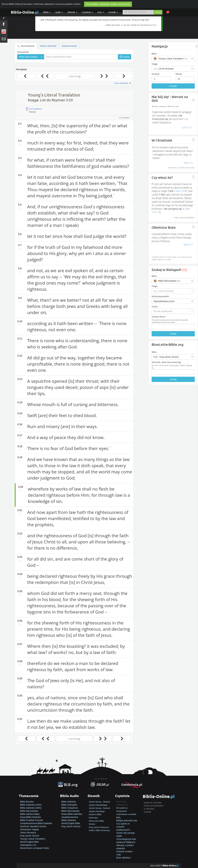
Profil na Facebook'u (154, 806)
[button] (173, 59)
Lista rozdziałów (123, 83)
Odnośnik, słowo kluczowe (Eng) (166, 362)
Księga (155, 64)
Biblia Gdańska (69, 802)
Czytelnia (87, 12)
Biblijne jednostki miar (127, 821)
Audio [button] (59, 12)
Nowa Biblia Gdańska (30, 817)
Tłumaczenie (23, 52)
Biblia (47, 12)
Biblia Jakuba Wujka (30, 814)
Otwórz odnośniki (48, 46)
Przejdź (173, 86)
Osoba (155, 306)
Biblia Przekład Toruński (32, 820)
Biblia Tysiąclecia (69, 808)
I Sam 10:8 (180, 191)
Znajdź (173, 334)
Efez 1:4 (188, 163)
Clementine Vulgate (30, 829)
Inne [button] (101, 12)
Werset (179, 74)
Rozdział (155, 74)
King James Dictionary (99, 827)
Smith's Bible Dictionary (99, 830)
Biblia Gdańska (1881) (31, 808)
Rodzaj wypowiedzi (160, 296)
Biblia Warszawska (29, 811)
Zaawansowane (69, 46)
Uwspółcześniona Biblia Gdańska (36, 823)
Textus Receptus (28, 833)
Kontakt (147, 812)
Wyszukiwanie (26, 46)
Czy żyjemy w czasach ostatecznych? (123, 827)
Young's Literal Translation (33, 839)
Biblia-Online (25, 12)
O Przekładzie (124, 118)
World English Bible (29, 842)
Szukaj (158, 12)
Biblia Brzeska (27, 802)
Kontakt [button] (113, 12)
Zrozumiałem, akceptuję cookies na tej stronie (108, 4)
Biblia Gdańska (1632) (31, 805)
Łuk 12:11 (187, 127)
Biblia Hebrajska (69, 805)
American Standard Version (33, 826)
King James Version (30, 836)
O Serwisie (149, 809)
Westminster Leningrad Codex (35, 848)
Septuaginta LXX (28, 845)
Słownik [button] (72, 12)
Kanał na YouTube (153, 803)
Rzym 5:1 (188, 244)
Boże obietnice (123, 858)
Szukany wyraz (158, 317)
